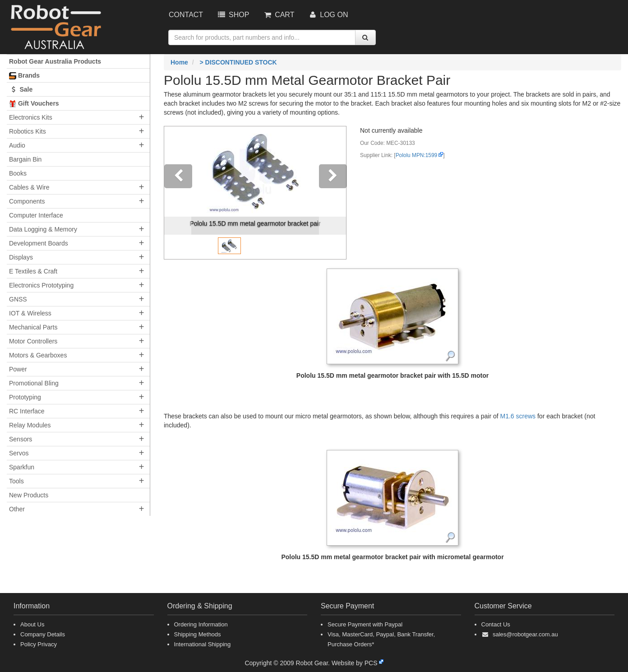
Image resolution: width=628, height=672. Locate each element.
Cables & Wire (29, 187)
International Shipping (203, 644)
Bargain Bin (25, 159)
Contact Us (496, 624)
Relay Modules (30, 425)
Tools (16, 481)
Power (18, 369)
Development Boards (39, 243)
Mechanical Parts (33, 327)
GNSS (18, 299)
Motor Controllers (33, 341)
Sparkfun (22, 467)
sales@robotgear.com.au (525, 634)
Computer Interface (36, 215)
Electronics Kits (31, 117)
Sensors (21, 439)
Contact (186, 15)
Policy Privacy (39, 644)
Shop (233, 15)
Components (27, 201)
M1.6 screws (519, 416)
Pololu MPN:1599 (417, 155)
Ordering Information (201, 624)
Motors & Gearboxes (38, 355)
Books (18, 173)
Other (17, 509)
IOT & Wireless (30, 313)
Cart (278, 15)
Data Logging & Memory (43, 229)
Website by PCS (355, 663)
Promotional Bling (34, 383)
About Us (32, 624)
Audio (17, 145)
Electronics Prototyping (41, 285)
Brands (24, 76)
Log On (328, 15)
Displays (21, 257)
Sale (21, 89)
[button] (178, 193)
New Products (29, 495)
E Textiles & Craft (33, 271)
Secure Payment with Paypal (365, 624)
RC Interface (27, 411)
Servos (19, 453)
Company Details (43, 634)
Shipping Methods (198, 634)
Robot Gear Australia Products (55, 61)
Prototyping (25, 397)
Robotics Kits (28, 131)
